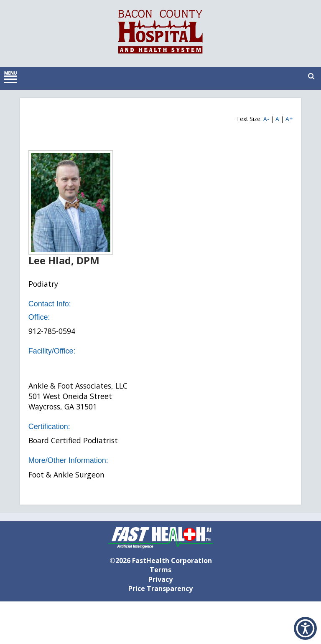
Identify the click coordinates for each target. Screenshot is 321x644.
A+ (289, 119)
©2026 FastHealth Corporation (161, 561)
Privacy (160, 579)
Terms (160, 570)
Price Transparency (160, 588)
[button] (305, 628)
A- (266, 119)
